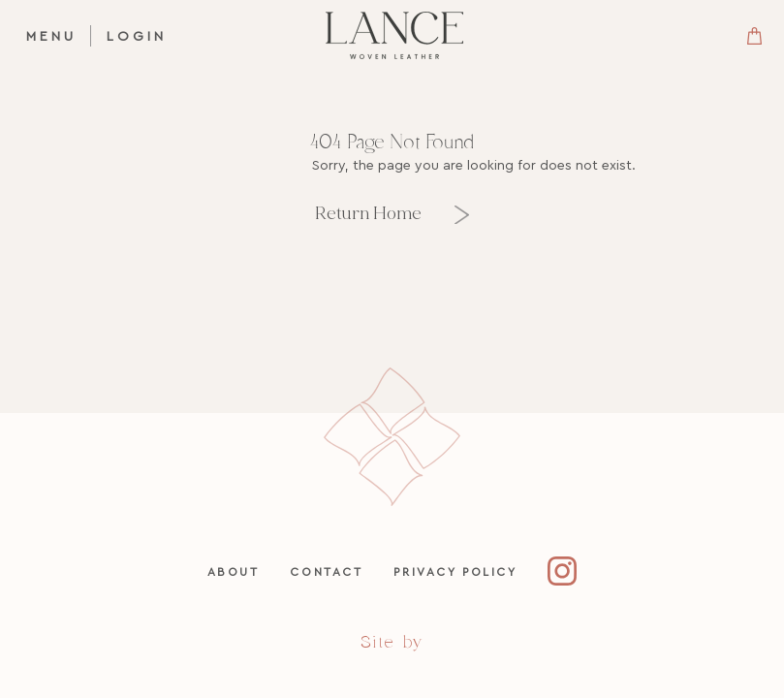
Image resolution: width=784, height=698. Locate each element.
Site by (392, 642)
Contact (326, 571)
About (234, 571)
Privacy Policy (455, 571)
